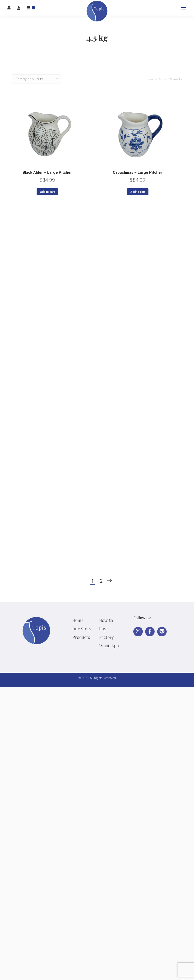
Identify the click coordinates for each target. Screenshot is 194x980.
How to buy (106, 624)
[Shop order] (36, 79)
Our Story (82, 629)
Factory (106, 637)
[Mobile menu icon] (184, 8)
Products (81, 637)
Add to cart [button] (47, 192)
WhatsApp (109, 646)
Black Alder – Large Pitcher (47, 172)
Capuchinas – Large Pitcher (138, 172)
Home (78, 620)
